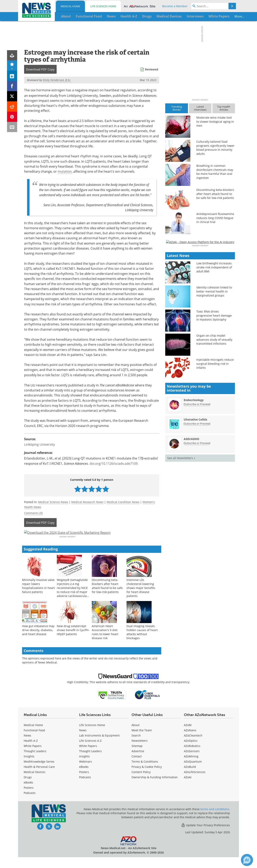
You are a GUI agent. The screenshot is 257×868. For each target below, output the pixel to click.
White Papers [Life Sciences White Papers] (88, 757)
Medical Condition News (123, 502)
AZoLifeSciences (195, 783)
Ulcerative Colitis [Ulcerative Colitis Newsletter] (195, 535)
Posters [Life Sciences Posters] (84, 783)
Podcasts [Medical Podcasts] (30, 804)
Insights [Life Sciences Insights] (84, 767)
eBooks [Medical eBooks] (28, 793)
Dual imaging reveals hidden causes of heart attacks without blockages (142, 643)
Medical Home (70, 6)
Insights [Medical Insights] (29, 767)
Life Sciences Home (103, 6)
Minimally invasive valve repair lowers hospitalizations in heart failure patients (38, 596)
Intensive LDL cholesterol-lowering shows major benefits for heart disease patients (141, 599)
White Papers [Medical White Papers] (33, 757)
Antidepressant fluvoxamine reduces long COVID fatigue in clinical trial (215, 218)
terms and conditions (215, 820)
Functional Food (34, 741)
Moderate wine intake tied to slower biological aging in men (215, 122)
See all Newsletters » (181, 574)
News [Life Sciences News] (83, 741)
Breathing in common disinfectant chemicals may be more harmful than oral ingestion (215, 172)
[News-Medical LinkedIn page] (57, 837)
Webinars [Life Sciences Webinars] (86, 772)
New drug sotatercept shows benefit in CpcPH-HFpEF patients (73, 641)
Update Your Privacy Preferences (205, 836)
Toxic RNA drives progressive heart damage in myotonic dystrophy (214, 432)
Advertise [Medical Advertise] (138, 762)
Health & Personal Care (39, 778)
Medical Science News (53, 502)
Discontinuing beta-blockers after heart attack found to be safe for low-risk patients (107, 596)
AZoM (188, 736)
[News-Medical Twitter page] (49, 837)
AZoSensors (192, 762)
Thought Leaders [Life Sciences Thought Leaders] (90, 762)
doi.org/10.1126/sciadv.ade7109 (114, 464)
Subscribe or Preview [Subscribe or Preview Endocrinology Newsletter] (197, 520)
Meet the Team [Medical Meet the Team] (142, 741)
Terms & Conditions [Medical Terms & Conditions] (145, 772)
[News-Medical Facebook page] (40, 837)
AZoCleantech (193, 746)
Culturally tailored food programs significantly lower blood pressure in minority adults (215, 148)
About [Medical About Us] (136, 736)
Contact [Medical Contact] (137, 767)
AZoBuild (190, 778)
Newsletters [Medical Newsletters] (140, 751)
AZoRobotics (192, 757)
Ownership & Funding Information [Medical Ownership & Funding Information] (155, 788)
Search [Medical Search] (136, 746)
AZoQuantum (193, 772)
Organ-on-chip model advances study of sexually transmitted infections (214, 456)
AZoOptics (191, 751)
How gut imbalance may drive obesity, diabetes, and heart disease (38, 641)
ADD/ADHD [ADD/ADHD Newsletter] (191, 555)
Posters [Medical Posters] (29, 798)
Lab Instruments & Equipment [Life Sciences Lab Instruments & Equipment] (99, 746)
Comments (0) (33, 513)
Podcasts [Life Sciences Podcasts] (85, 788)
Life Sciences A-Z (90, 751)
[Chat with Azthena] (247, 860)
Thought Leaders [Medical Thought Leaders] (35, 762)
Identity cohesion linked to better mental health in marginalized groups (214, 408)
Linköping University (39, 444)
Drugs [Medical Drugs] (28, 788)
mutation (65, 171)
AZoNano (190, 741)
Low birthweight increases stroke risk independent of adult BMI (214, 384)
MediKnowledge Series (39, 772)
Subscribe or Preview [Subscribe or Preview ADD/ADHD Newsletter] (197, 559)
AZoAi (188, 788)
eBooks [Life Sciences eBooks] (84, 778)
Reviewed (152, 69)
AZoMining (191, 767)
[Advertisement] (92, 538)
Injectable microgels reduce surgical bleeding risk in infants (215, 480)
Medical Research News (87, 502)
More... (222, 16)
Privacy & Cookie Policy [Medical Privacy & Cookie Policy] (147, 778)
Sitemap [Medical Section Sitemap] (137, 757)
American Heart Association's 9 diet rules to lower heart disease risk (105, 643)
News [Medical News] (27, 746)
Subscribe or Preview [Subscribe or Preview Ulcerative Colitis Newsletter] (197, 540)
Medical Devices (35, 783)
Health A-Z (31, 751)
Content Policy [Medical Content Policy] (141, 783)
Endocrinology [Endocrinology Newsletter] (194, 516)
